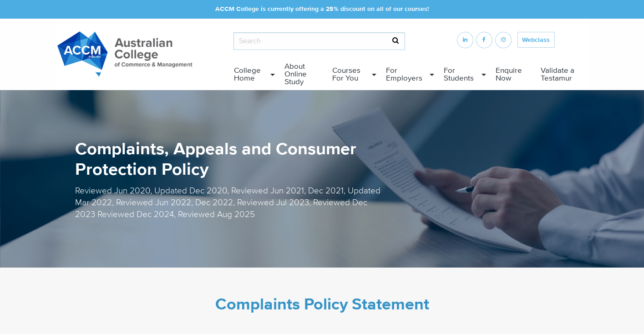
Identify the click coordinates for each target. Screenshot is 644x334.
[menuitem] (252, 74)
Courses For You (346, 74)
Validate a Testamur (558, 74)
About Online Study (296, 74)
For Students (459, 74)
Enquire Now (509, 74)
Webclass (536, 40)
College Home (247, 74)
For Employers (404, 74)
